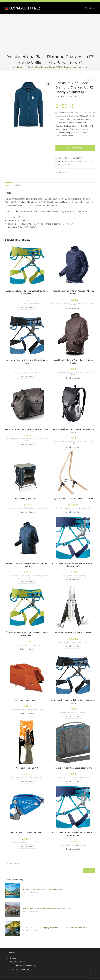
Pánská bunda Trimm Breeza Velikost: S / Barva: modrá (27, 565)
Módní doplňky (66, 442)
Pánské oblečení (68, 164)
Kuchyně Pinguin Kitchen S (27, 499)
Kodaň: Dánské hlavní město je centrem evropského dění (43, 903)
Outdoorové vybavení (35, 508)
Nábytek (87, 508)
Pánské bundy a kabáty (81, 303)
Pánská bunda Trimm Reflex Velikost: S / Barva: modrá (73, 292)
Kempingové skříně (21, 508)
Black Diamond (62, 172)
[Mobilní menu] (89, 8)
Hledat (89, 871)
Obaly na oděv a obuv (79, 442)
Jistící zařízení (33, 842)
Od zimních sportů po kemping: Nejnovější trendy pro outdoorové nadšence (51, 919)
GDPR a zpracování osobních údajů (23, 955)
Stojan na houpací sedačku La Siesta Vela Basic (73, 499)
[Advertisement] (50, 34)
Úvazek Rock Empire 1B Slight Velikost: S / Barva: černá (27, 361)
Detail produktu (75, 148)
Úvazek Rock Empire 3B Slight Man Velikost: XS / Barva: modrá (73, 834)
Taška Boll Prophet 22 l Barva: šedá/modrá (73, 768)
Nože (68, 642)
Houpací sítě (80, 508)
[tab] (9, 185)
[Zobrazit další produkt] (93, 79)
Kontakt (13, 947)
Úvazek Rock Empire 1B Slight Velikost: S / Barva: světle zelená (27, 292)
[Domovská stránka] (14, 67)
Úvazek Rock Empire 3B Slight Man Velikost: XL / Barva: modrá (73, 565)
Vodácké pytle (38, 439)
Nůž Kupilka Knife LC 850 (27, 768)
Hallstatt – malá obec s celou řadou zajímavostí (39, 888)
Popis (9, 185)
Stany (41, 710)
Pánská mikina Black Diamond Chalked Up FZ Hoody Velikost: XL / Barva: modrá (56, 67)
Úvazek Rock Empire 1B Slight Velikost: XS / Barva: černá (73, 702)
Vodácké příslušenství (26, 439)
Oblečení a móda (80, 161)
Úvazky (38, 303)
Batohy (58, 777)
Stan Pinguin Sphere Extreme (27, 700)
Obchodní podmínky (18, 951)
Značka (17, 185)
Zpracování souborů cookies (21, 959)
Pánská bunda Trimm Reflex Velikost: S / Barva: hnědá (73, 361)
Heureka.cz (69, 161)
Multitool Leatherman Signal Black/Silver (73, 633)
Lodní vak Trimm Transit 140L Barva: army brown (27, 429)
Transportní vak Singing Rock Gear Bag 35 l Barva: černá (73, 431)
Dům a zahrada (61, 508)
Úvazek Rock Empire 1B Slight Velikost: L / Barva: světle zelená (27, 634)
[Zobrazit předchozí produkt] (89, 79)
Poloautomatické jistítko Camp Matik (27, 833)
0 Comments (32, 891)
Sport (33, 303)
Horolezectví (26, 303)
